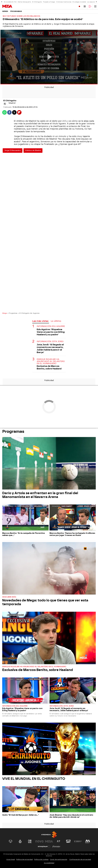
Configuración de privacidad (80, 859)
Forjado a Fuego (49, 2)
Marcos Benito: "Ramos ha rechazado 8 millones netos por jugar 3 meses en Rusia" (72, 534)
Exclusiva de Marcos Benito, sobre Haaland (49, 367)
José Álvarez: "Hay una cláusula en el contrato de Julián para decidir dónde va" (71, 816)
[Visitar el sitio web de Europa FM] (78, 841)
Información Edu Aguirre (51, 326)
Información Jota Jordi (50, 341)
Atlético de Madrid (33, 150)
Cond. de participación (59, 859)
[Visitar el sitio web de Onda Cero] (68, 841)
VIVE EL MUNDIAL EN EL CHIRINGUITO (34, 779)
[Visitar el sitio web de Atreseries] (59, 841)
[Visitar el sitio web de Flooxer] (56, 847)
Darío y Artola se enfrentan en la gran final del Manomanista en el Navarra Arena (40, 495)
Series (5, 11)
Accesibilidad (49, 863)
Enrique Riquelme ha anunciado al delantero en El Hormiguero (51, 361)
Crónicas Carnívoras (64, 2)
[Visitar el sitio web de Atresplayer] (44, 847)
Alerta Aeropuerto (24, 2)
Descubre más (9, 597)
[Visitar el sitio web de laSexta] (20, 841)
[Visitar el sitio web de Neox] (30, 841)
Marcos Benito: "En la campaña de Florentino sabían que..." (24, 534)
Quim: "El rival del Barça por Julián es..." (20, 815)
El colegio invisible (79, 2)
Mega (5, 313)
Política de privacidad (24, 859)
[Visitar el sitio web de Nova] (39, 841)
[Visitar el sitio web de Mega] (49, 841)
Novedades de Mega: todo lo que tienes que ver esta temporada (45, 602)
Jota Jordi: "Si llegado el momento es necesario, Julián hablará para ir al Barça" (50, 348)
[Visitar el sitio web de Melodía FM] (88, 841)
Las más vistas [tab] (40, 321)
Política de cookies (41, 859)
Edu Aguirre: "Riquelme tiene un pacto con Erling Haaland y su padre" (51, 332)
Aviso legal (11, 859)
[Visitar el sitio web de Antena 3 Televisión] (11, 841)
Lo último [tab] (56, 321)
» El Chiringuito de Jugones (29, 313)
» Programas (12, 313)
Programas (16, 11)
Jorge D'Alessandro (13, 150)
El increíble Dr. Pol (10, 2)
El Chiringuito (37, 2)
